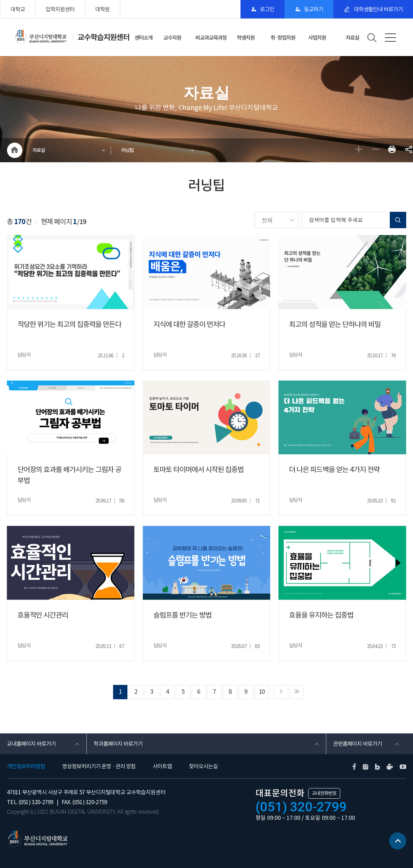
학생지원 (246, 38)
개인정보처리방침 (26, 766)
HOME (15, 150)
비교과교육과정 (211, 38)
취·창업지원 (283, 38)
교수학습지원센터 (104, 37)
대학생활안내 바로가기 (378, 9)
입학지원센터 (60, 9)
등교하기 (314, 9)
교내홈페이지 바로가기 (31, 744)
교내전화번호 (324, 793)
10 (262, 692)
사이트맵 (162, 766)
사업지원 (317, 38)
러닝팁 (127, 150)
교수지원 (172, 38)
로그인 (267, 9)
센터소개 (143, 38)
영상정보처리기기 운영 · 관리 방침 (99, 766)
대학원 (102, 9)
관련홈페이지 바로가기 (357, 744)
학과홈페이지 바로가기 (118, 744)
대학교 (18, 9)
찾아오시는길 (203, 766)
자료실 (352, 38)
